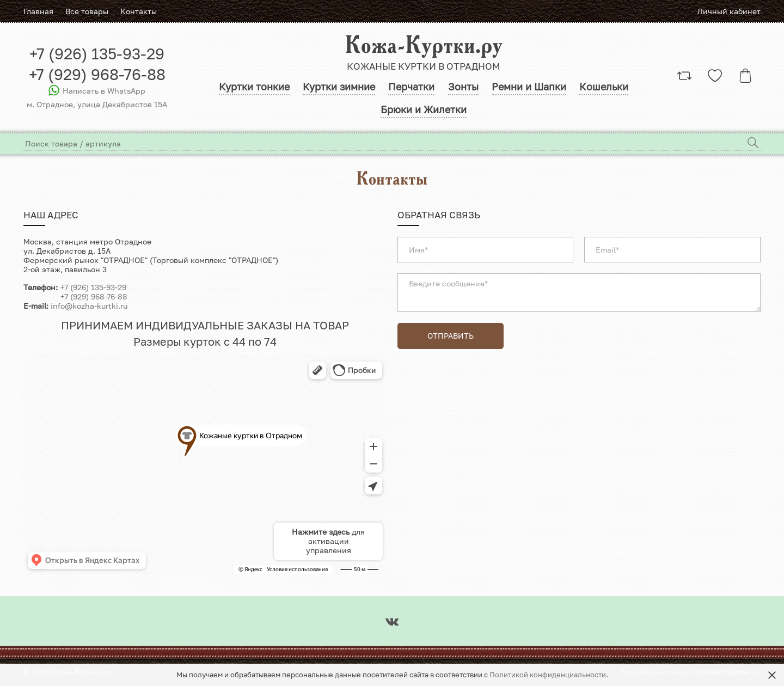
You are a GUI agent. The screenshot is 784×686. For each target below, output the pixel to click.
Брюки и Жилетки (424, 114)
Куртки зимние (338, 90)
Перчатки (411, 90)
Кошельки (605, 90)
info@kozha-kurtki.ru (89, 311)
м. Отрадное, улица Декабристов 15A (97, 106)
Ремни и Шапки (530, 90)
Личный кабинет (729, 11)
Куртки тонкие (253, 90)
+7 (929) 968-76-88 (97, 76)
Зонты (463, 90)
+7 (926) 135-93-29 (97, 55)
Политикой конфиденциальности (548, 675)
